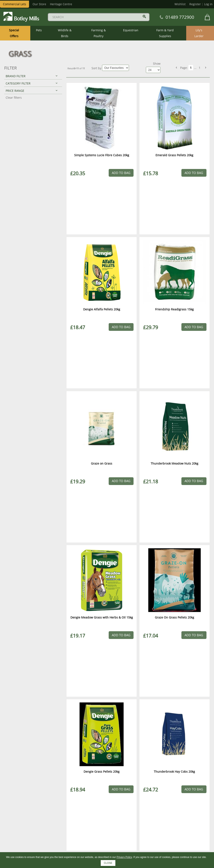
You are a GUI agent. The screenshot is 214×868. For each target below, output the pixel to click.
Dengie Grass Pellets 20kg (102, 772)
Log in (208, 4)
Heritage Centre (61, 4)
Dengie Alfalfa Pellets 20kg (102, 309)
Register (195, 4)
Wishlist (180, 4)
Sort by (96, 68)
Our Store (39, 4)
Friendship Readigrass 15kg (174, 309)
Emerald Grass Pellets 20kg (174, 155)
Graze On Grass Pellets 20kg (175, 617)
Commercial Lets (15, 4)
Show (157, 64)
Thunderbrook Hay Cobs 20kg (174, 772)
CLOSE (108, 863)
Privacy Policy (124, 857)
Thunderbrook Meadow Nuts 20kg (175, 463)
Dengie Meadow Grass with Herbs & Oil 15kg (102, 617)
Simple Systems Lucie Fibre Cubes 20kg (102, 155)
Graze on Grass (102, 463)
